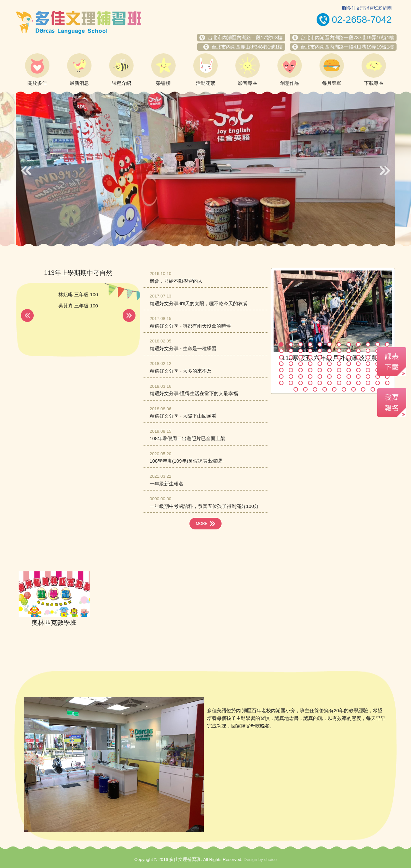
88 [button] (325, 389)
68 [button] (349, 376)
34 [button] (368, 357)
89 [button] (334, 389)
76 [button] (310, 383)
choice (271, 859)
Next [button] (385, 171)
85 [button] (296, 389)
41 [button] (320, 364)
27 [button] (301, 357)
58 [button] (368, 370)
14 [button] (291, 351)
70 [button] (368, 376)
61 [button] (281, 376)
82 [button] (368, 383)
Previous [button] (26, 171)
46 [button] (368, 364)
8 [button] (349, 344)
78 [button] (329, 383)
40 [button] (310, 364)
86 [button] (305, 389)
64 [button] (310, 376)
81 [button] (358, 383)
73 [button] (281, 383)
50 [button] (291, 370)
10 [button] (368, 344)
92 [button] (363, 389)
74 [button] (291, 383)
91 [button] (354, 389)
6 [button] (329, 344)
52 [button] (310, 370)
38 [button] (291, 364)
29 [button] (320, 357)
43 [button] (339, 364)
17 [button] (320, 351)
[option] (205, 169)
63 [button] (301, 376)
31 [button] (339, 357)
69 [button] (358, 376)
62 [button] (291, 376)
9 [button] (358, 344)
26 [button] (291, 357)
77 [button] (320, 383)
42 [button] (329, 364)
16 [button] (310, 351)
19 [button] (339, 351)
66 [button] (329, 376)
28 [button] (310, 357)
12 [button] (387, 344)
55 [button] (339, 370)
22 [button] (368, 351)
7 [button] (339, 344)
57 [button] (358, 370)
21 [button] (358, 351)
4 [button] (310, 344)
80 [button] (349, 383)
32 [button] (349, 357)
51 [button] (301, 370)
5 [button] (320, 344)
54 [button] (329, 370)
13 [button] (281, 351)
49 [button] (281, 370)
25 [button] (281, 357)
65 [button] (320, 376)
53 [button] (320, 370)
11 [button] (378, 344)
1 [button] (281, 344)
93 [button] (373, 389)
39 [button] (301, 364)
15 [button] (301, 351)
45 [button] (358, 364)
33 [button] (358, 357)
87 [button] (315, 389)
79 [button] (339, 383)
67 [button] (339, 376)
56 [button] (349, 370)
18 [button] (329, 351)
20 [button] (349, 351)
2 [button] (291, 344)
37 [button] (281, 364)
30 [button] (329, 357)
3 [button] (301, 344)
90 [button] (344, 389)
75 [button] (301, 383)
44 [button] (349, 364)
